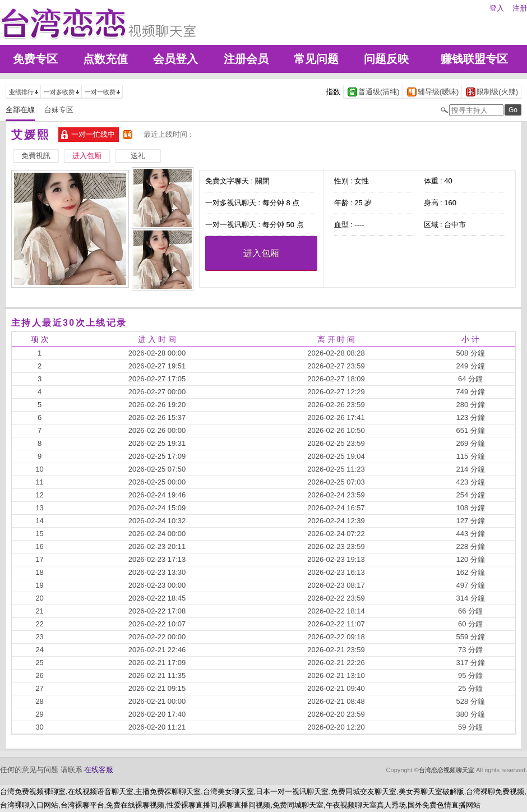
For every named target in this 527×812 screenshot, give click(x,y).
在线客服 (99, 770)
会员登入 (175, 59)
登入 (497, 8)
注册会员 (246, 59)
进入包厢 (261, 253)
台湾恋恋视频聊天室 (447, 770)
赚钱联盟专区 (474, 59)
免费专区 (35, 59)
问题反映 (386, 59)
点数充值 (105, 59)
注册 (520, 8)
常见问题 (316, 59)
